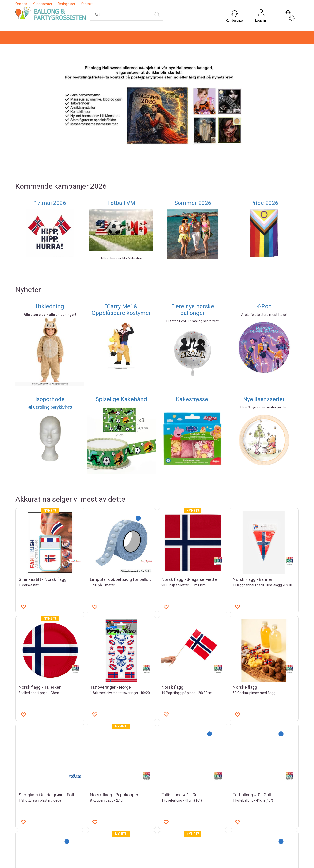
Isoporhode (50, 319)
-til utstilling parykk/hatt (50, 326)
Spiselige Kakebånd (121, 319)
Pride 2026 (264, 122)
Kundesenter (42, 4)
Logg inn (261, 20)
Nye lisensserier (264, 319)
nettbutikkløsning (210, 863)
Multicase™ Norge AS (253, 863)
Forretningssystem (177, 863)
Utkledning (50, 226)
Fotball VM (121, 122)
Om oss (21, 4)
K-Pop (264, 226)
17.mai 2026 (50, 122)
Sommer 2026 (193, 122)
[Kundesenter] (235, 14)
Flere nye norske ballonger (193, 229)
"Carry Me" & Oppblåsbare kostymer (121, 229)
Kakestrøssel (193, 319)
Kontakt (87, 4)
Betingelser (67, 4)
